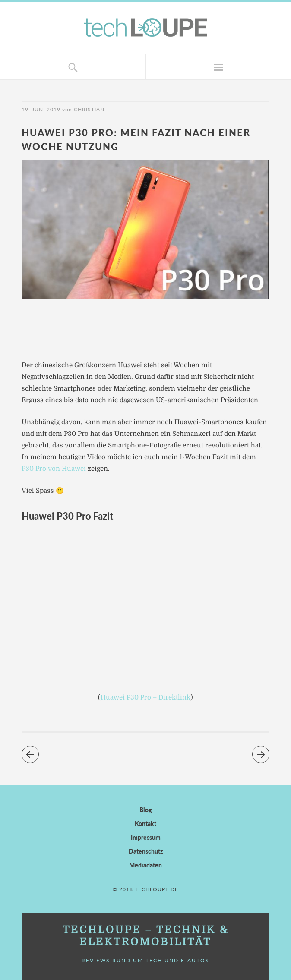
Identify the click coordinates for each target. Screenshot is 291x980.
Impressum (146, 837)
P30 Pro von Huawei (54, 469)
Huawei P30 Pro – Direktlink (145, 697)
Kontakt (145, 824)
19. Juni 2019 (41, 109)
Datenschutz (146, 851)
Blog (145, 810)
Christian (89, 109)
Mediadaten (145, 865)
